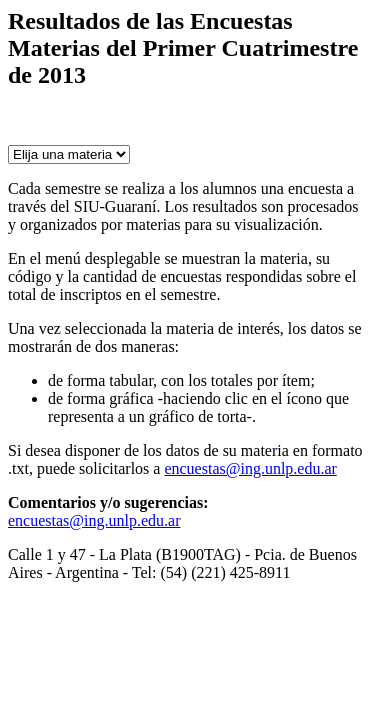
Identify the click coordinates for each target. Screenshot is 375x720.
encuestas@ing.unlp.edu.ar (250, 468)
